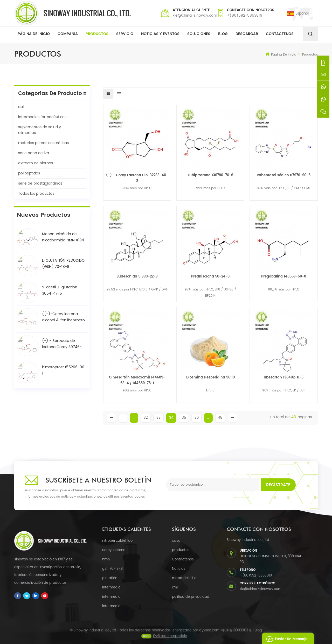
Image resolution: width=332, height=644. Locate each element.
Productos (97, 34)
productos (181, 550)
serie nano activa (34, 153)
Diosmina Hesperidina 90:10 (210, 378)
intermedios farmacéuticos (42, 117)
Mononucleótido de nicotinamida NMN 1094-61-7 (64, 237)
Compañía (68, 34)
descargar (247, 34)
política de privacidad (191, 597)
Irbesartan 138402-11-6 (284, 378)
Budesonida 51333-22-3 (137, 277)
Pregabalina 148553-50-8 (284, 277)
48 (220, 418)
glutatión (110, 578)
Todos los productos (36, 194)
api (21, 107)
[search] (310, 34)
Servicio (125, 34)
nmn (106, 560)
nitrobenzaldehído (117, 541)
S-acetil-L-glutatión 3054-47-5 (60, 290)
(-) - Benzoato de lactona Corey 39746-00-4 (62, 344)
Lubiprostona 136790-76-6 (210, 175)
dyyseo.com (209, 635)
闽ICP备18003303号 (236, 635)
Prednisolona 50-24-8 (210, 277)
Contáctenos (280, 34)
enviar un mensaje (285, 638)
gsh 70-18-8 (112, 569)
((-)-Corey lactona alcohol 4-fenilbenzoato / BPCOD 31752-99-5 (63, 317)
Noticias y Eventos (160, 34)
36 (197, 418)
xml (175, 588)
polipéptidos (29, 173)
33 (158, 418)
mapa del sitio (184, 578)
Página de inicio (34, 34)
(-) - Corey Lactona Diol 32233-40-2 (137, 178)
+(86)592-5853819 (245, 15)
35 (184, 418)
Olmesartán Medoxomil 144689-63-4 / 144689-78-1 (137, 380)
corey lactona (114, 550)
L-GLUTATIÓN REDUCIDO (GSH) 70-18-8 (63, 264)
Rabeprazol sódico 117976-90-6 (284, 175)
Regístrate (278, 485)
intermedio (111, 588)
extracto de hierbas (36, 163)
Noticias (179, 569)
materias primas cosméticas (43, 143)
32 (146, 418)
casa (176, 541)
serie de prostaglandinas (40, 183)
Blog (223, 34)
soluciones (199, 34)
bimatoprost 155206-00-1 (64, 370)
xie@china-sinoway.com (195, 15)
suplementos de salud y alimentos (40, 130)
